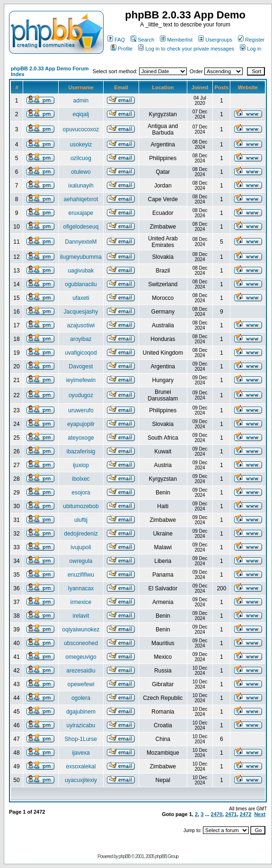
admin (81, 101)
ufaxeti (81, 298)
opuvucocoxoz (81, 129)
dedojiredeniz (81, 534)
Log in (250, 49)
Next (260, 814)
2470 (217, 814)
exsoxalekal (81, 766)
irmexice (81, 602)
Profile (122, 49)
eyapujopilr (81, 424)
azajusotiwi (81, 325)
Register (251, 40)
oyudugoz (81, 395)
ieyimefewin (81, 380)
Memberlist (176, 40)
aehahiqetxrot (81, 199)
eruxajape (81, 213)
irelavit (81, 616)
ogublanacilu (81, 284)
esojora (81, 493)
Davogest (81, 366)
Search (142, 40)
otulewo (81, 172)
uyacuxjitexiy (81, 780)
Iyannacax (81, 588)
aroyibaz (81, 339)
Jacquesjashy (81, 312)
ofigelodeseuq (81, 227)
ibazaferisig (81, 451)
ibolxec (81, 479)
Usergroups (215, 40)
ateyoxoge (81, 438)
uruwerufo (81, 410)
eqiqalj (81, 114)
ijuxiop (81, 465)
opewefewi (81, 684)
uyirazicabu (81, 725)
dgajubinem (81, 712)
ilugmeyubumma (81, 257)
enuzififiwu (81, 575)
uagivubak (81, 271)
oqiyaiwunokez (81, 630)
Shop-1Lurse (81, 739)
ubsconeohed (81, 643)
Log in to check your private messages (186, 49)
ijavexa (81, 753)
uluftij (81, 520)
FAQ (116, 40)
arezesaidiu (81, 671)
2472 (246, 814)
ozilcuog (81, 158)
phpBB (125, 856)
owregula (81, 561)
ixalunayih (81, 186)
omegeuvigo (81, 657)
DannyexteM (81, 242)
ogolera (81, 698)
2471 (231, 814)
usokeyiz (81, 145)
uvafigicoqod (81, 353)
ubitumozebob (81, 506)
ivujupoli (81, 547)
